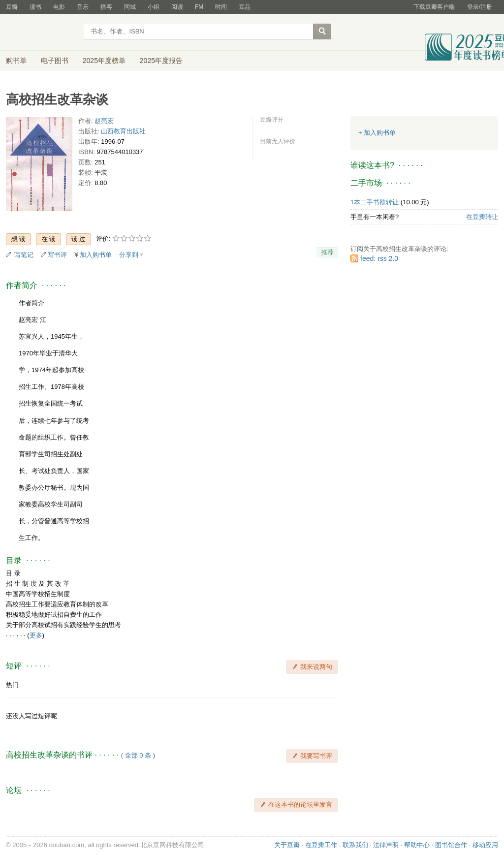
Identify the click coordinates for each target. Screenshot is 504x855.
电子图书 (55, 61)
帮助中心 (417, 845)
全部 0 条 (138, 755)
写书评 (57, 255)
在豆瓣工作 (321, 845)
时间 (221, 7)
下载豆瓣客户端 (434, 7)
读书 (35, 7)
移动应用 (485, 845)
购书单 (16, 61)
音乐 (83, 7)
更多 (36, 635)
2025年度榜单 (104, 61)
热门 (12, 685)
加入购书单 (96, 255)
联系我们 (355, 845)
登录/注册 (480, 7)
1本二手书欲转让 (375, 202)
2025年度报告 (161, 61)
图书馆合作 (451, 845)
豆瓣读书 (42, 32)
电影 (59, 7)
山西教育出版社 (123, 131)
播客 (106, 7)
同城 (130, 7)
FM (199, 7)
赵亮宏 (104, 121)
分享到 (129, 255)
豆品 (245, 7)
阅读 (177, 7)
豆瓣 (12, 7)
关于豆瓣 (287, 845)
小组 (154, 7)
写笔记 (24, 255)
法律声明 (386, 845)
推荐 (327, 252)
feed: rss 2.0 (379, 258)
